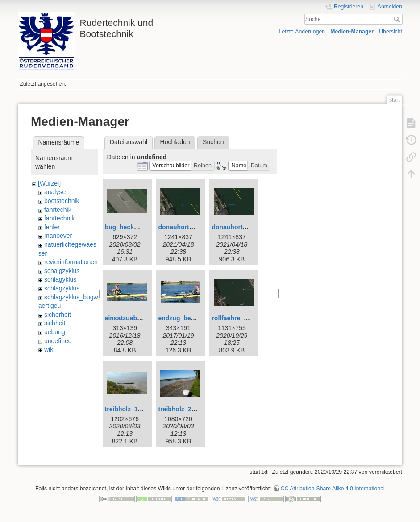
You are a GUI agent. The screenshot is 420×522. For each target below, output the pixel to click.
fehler (52, 227)
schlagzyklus (62, 288)
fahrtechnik (59, 218)
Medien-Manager (352, 32)
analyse (55, 192)
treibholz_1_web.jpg (135, 409)
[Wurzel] (49, 183)
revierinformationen (71, 262)
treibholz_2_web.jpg (188, 409)
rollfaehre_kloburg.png (245, 318)
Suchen (213, 142)
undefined (58, 341)
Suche (398, 19)
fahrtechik (58, 210)
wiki (49, 349)
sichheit (55, 323)
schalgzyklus (62, 271)
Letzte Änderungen (302, 32)
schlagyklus (60, 279)
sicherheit (58, 315)
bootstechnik (62, 201)
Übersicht (391, 32)
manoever (58, 236)
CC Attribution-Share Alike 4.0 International (333, 489)
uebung (55, 332)
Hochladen (175, 142)
